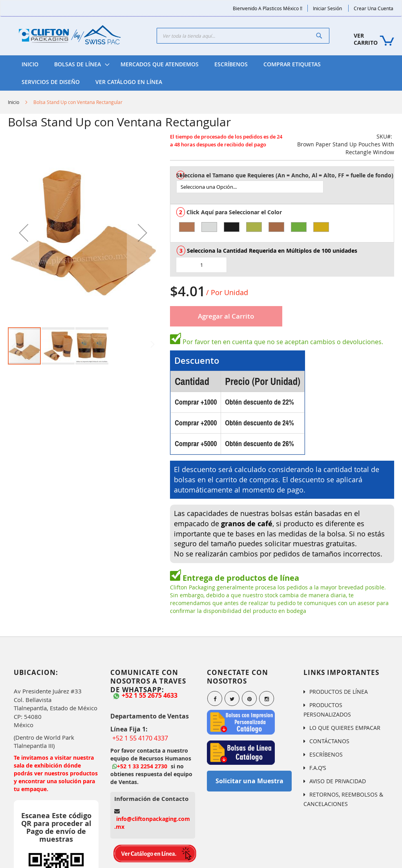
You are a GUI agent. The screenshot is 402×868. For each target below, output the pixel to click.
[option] (187, 227)
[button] (24, 232)
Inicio (14, 102)
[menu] (201, 73)
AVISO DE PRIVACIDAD (338, 781)
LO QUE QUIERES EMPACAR (345, 728)
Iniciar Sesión (327, 8)
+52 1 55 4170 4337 (140, 738)
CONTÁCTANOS (329, 741)
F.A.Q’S (318, 768)
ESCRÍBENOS (326, 754)
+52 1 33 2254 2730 (140, 766)
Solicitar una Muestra (249, 781)
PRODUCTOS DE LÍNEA (339, 692)
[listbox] (285, 187)
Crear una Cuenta (374, 8)
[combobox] (243, 36)
